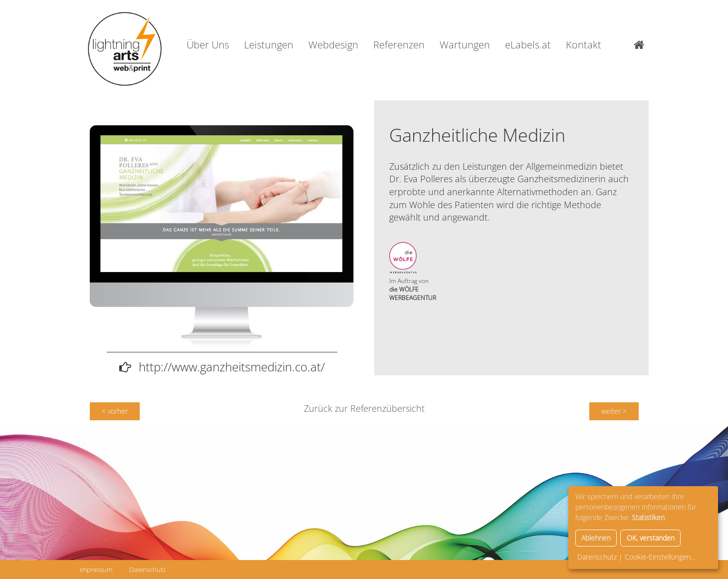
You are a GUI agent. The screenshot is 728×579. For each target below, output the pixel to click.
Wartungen (465, 45)
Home (641, 45)
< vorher (115, 411)
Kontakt (584, 45)
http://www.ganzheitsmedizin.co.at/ (232, 367)
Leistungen (269, 45)
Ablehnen (596, 538)
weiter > (614, 411)
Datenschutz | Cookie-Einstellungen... (636, 557)
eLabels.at (528, 45)
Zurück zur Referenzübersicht (364, 408)
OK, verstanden (651, 538)
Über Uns (208, 45)
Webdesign (333, 45)
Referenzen (399, 45)
